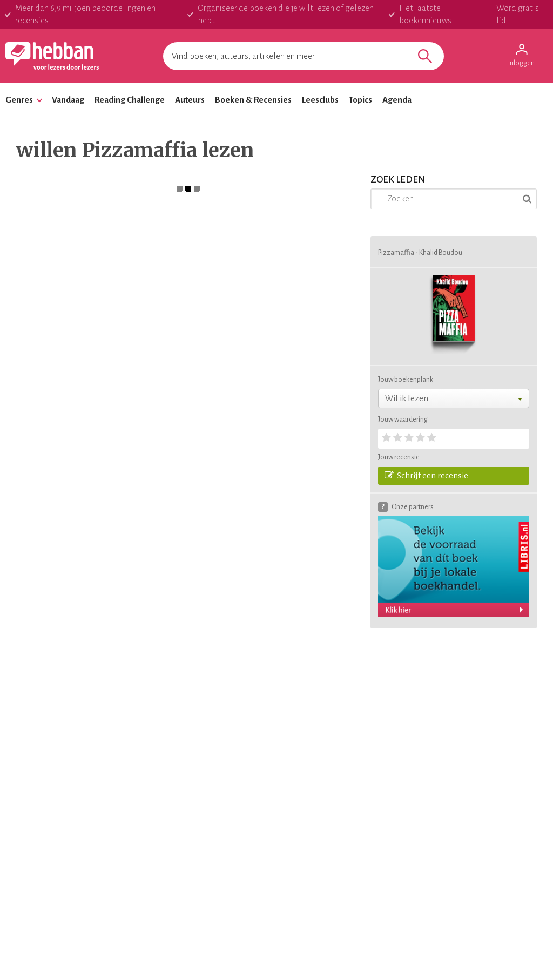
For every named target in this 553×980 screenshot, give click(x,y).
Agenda (397, 100)
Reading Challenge (130, 100)
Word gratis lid (518, 14)
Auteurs (190, 100)
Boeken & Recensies (253, 100)
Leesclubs (320, 100)
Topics (360, 100)
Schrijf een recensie (426, 475)
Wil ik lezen (407, 398)
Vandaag (68, 100)
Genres (19, 100)
